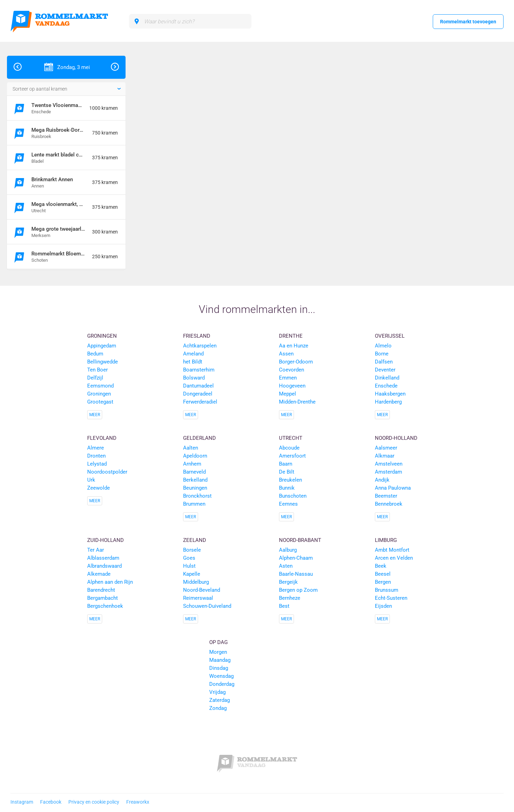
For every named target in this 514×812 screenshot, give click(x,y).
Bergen (383, 582)
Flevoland (102, 438)
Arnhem (192, 464)
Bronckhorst (197, 496)
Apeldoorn (195, 456)
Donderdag (222, 684)
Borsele (192, 550)
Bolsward (194, 378)
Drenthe (291, 336)
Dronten (96, 456)
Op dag (218, 642)
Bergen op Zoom (298, 590)
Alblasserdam (103, 558)
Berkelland (195, 480)
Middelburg (196, 582)
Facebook (51, 802)
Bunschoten (293, 496)
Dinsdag (219, 668)
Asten (286, 566)
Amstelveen (389, 464)
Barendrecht (101, 590)
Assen (286, 354)
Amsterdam (388, 472)
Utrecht (291, 438)
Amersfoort (292, 456)
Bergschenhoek (105, 606)
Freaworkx (138, 802)
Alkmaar (385, 456)
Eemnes (288, 504)
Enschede (386, 386)
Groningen (102, 336)
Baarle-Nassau (296, 574)
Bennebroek (389, 504)
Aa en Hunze (294, 346)
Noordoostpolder (107, 472)
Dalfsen (384, 362)
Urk (91, 480)
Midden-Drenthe (297, 402)
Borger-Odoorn (296, 362)
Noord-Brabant (300, 540)
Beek (381, 566)
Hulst (189, 566)
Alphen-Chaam (296, 558)
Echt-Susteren (391, 598)
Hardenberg (388, 402)
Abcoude (289, 448)
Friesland (197, 336)
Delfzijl (95, 378)
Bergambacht (103, 598)
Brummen (194, 504)
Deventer (385, 370)
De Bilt (287, 472)
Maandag (220, 660)
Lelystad (97, 464)
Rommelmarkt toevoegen (468, 22)
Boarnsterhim (199, 370)
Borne (382, 354)
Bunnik (287, 488)
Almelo (383, 346)
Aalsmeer (386, 448)
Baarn (286, 464)
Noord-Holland (396, 438)
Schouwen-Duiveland (207, 606)
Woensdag (221, 676)
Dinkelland (387, 378)
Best (284, 606)
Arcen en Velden (394, 558)
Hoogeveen (292, 386)
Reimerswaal (198, 598)
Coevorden (292, 370)
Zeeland (195, 540)
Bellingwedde (103, 362)
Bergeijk (288, 582)
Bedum (95, 354)
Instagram (22, 802)
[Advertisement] (463, 160)
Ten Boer (97, 370)
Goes (189, 558)
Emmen (288, 378)
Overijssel (390, 336)
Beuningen (195, 488)
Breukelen (290, 480)
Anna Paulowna (393, 488)
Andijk (382, 480)
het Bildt (193, 362)
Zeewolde (99, 488)
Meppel (288, 394)
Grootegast (100, 402)
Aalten (191, 448)
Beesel (383, 574)
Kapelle (192, 574)
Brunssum (387, 590)
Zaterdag (220, 700)
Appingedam (102, 346)
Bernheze (290, 598)
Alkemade (99, 574)
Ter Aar (96, 550)
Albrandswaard (104, 566)
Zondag (218, 708)
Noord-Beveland (202, 590)
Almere (96, 448)
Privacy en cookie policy (94, 802)
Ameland (193, 354)
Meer (95, 415)
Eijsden (383, 606)
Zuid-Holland (105, 540)
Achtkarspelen (200, 346)
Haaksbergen (390, 394)
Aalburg (288, 550)
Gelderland (199, 438)
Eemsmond (100, 386)
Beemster (386, 496)
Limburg (386, 540)
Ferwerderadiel (200, 402)
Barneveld (194, 472)
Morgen (218, 652)
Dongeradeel (198, 394)
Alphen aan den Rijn (110, 582)
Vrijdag (217, 692)
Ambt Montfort (392, 550)
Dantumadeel (198, 386)
